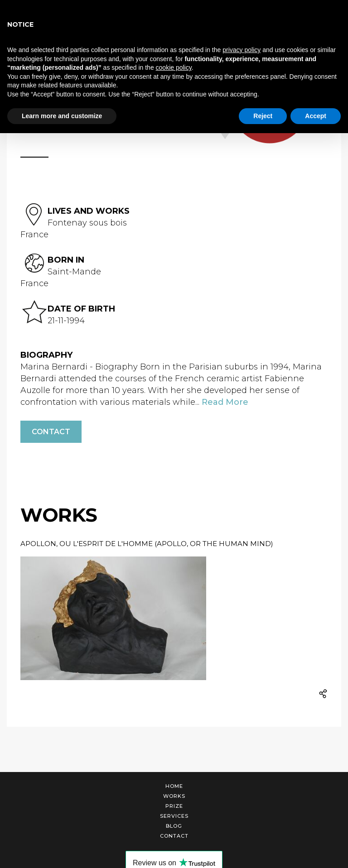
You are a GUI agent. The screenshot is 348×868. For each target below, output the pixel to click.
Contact (51, 432)
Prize (174, 806)
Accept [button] (316, 116)
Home (174, 786)
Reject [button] (263, 116)
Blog (174, 826)
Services (174, 816)
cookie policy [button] (174, 67)
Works (174, 796)
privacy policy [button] (242, 50)
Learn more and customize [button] (62, 116)
